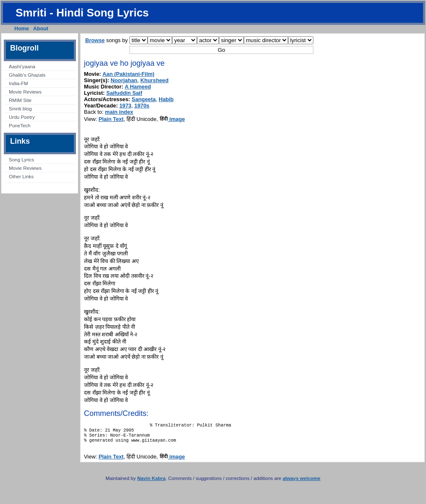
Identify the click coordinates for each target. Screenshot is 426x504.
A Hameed (138, 87)
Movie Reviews (25, 92)
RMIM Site (20, 100)
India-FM (18, 83)
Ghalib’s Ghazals (27, 75)
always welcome (302, 483)
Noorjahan (124, 80)
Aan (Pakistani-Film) (128, 74)
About (41, 29)
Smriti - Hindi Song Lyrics (82, 13)
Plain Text (111, 119)
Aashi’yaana (22, 67)
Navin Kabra (151, 483)
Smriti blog (20, 109)
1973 (125, 106)
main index (119, 112)
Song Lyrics (22, 160)
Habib (166, 99)
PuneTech (20, 126)
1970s (142, 106)
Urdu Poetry (22, 117)
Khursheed (155, 80)
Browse (95, 40)
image (172, 119)
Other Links (21, 177)
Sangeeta (144, 99)
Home (22, 29)
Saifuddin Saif (124, 93)
